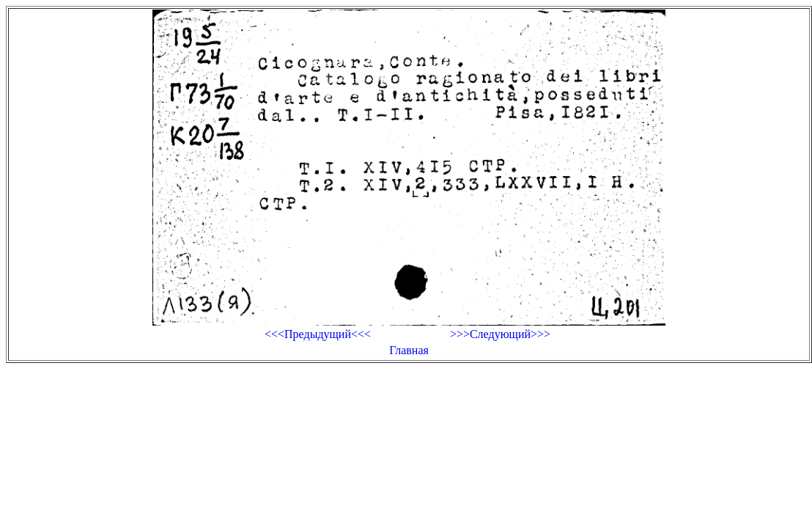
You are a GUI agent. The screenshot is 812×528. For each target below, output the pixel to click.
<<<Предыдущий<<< (318, 334)
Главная (409, 350)
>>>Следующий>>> (500, 334)
